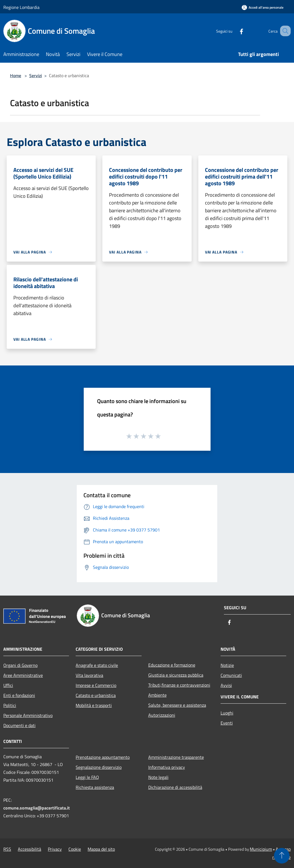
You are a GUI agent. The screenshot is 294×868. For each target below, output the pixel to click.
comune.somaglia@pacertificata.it (37, 808)
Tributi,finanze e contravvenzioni (179, 685)
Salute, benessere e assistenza (177, 705)
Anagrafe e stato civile (97, 665)
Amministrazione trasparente (176, 757)
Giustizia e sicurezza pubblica (176, 675)
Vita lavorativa (89, 675)
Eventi (227, 723)
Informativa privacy (167, 767)
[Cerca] (284, 31)
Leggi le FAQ (87, 777)
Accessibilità (29, 849)
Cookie (75, 849)
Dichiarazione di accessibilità (175, 787)
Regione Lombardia (21, 7)
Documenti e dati (19, 725)
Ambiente (157, 695)
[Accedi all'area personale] (263, 7)
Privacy (55, 849)
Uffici (8, 685)
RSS (7, 849)
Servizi (36, 75)
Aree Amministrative (23, 675)
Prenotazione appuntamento (103, 757)
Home (16, 75)
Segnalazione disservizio (99, 767)
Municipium (261, 849)
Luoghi (227, 713)
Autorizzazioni (162, 715)
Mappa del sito (101, 849)
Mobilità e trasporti (94, 705)
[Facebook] (234, 31)
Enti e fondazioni (19, 695)
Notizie (227, 665)
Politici (10, 705)
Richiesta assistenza (95, 787)
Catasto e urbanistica (96, 695)
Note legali (158, 777)
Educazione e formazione (172, 665)
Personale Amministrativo (28, 715)
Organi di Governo (20, 665)
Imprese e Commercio (96, 685)
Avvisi (226, 685)
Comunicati (231, 675)
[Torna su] (282, 856)
